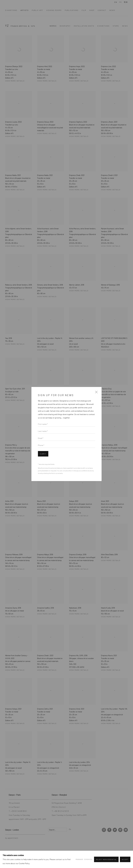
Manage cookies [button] (84, 859)
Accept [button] (125, 859)
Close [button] (96, 393)
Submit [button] (43, 454)
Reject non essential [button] (106, 859)
